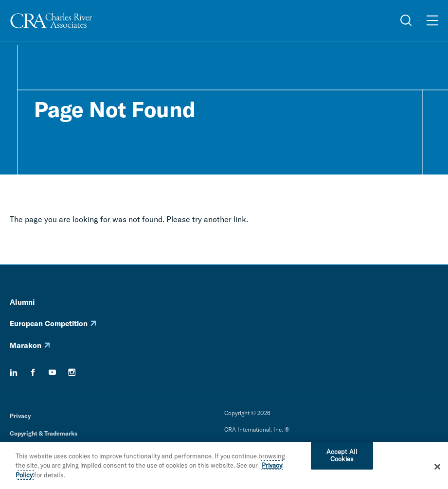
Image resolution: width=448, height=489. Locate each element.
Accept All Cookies (342, 458)
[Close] (438, 469)
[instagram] (72, 372)
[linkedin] (14, 372)
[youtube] (53, 372)
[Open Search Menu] (406, 20)
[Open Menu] (432, 20)
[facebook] (33, 372)
